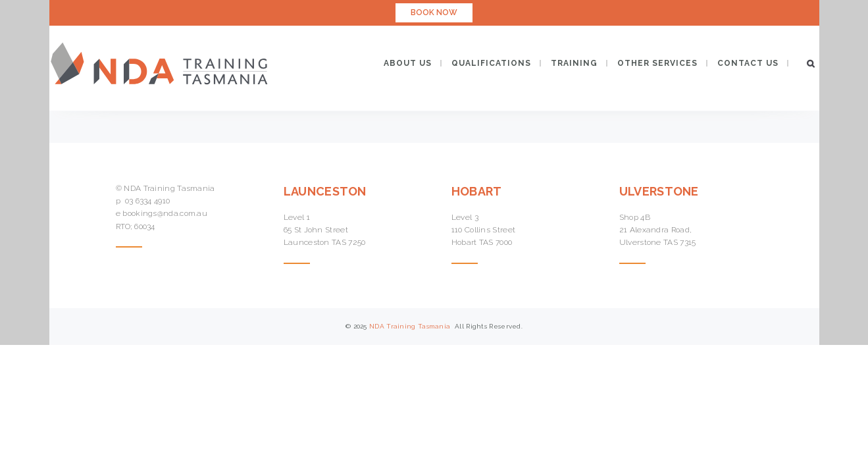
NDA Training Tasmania (411, 326)
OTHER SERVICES (657, 63)
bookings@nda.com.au (165, 213)
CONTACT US (748, 63)
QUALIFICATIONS (491, 63)
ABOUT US (408, 63)
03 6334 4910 (148, 201)
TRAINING (574, 63)
